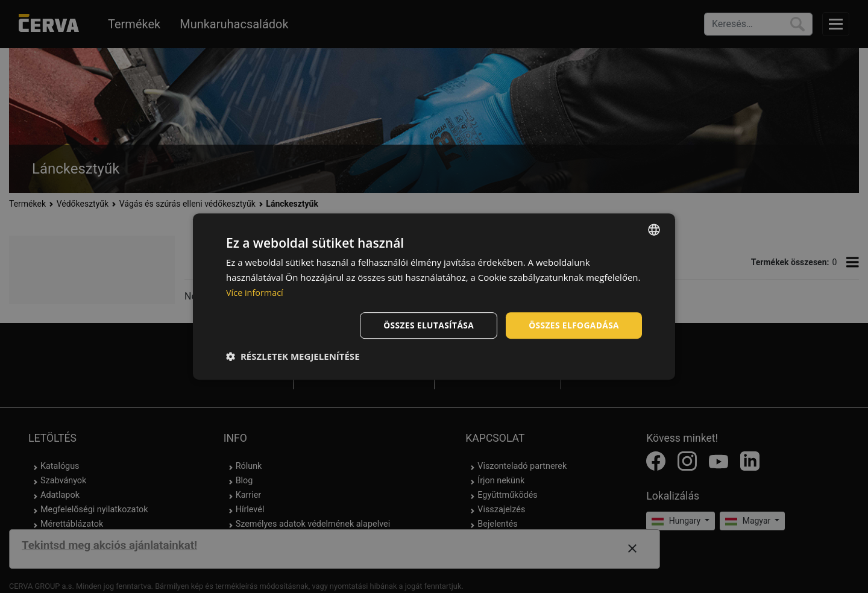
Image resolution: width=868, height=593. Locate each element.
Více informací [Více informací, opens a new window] (256, 292)
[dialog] (434, 296)
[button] (293, 356)
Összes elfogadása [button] (573, 325)
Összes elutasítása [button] (426, 325)
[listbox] (654, 230)
